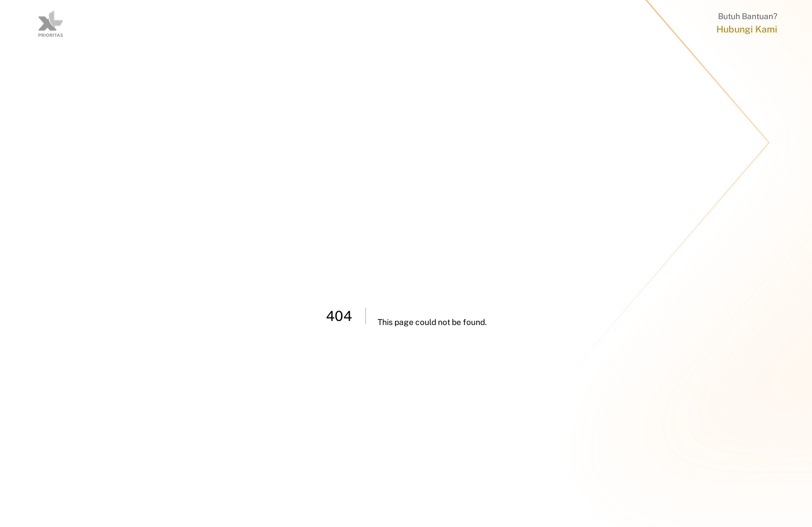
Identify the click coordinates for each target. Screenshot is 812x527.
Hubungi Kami (747, 29)
